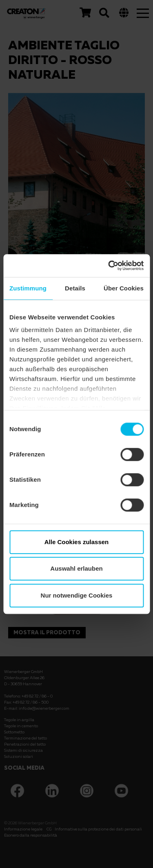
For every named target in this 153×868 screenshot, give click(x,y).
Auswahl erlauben (76, 568)
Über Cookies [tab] (124, 288)
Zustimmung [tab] (28, 288)
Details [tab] (75, 288)
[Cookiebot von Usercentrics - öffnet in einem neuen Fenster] (109, 266)
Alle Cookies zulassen (77, 542)
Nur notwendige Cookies (77, 595)
